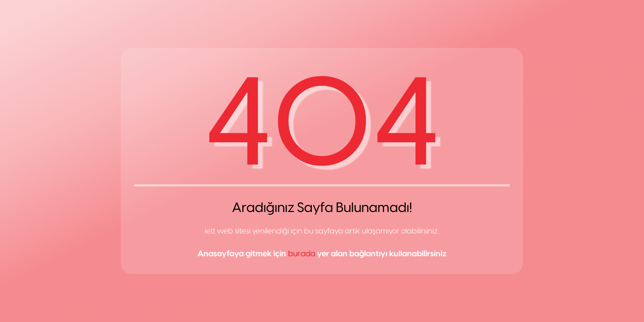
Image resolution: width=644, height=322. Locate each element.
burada (302, 254)
